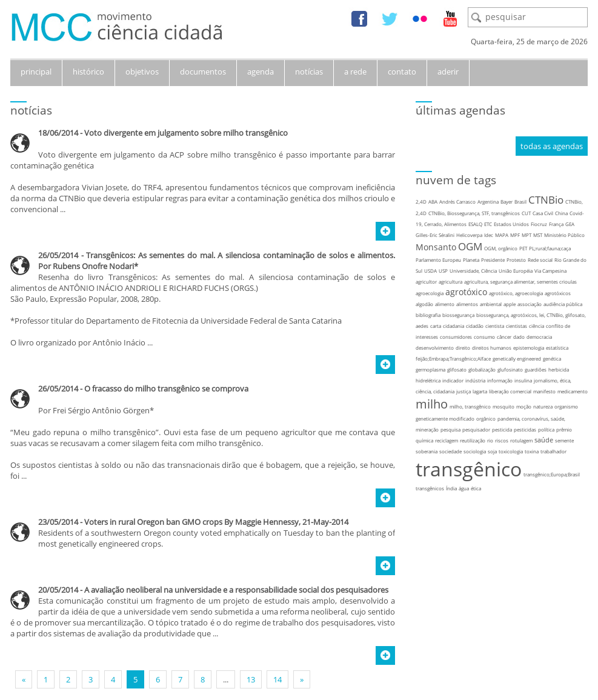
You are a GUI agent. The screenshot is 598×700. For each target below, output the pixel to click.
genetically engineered (517, 358)
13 (251, 679)
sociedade (450, 451)
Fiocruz (539, 224)
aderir (448, 72)
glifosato (457, 369)
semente (564, 440)
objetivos (142, 72)
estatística (557, 348)
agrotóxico (466, 292)
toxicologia (511, 451)
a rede (355, 72)
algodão (424, 304)
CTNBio (546, 200)
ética (476, 488)
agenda (261, 72)
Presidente (493, 260)
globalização (482, 369)
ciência (537, 326)
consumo (484, 337)
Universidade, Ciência (473, 271)
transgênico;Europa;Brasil (552, 474)
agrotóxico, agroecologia (516, 293)
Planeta (471, 260)
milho (432, 404)
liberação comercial (510, 391)
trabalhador (553, 451)
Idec (489, 235)
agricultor (426, 282)
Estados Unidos (511, 224)
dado (519, 337)
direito (463, 348)
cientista (495, 326)
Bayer (507, 202)
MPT (527, 235)
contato (402, 72)
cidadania (453, 326)
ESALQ (475, 224)
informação (500, 380)
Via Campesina (550, 271)
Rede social (540, 260)
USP (443, 271)
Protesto (516, 260)
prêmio (564, 429)
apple (510, 304)
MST (538, 235)
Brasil (520, 202)
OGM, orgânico (501, 248)
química (424, 440)
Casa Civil (543, 213)
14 (277, 679)
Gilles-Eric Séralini (435, 235)
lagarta (480, 391)
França (556, 224)
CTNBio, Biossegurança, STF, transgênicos (474, 213)
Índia (451, 488)
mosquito (503, 406)
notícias (309, 72)
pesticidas (525, 429)
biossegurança (458, 315)
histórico (88, 72)
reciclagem (447, 440)
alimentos (467, 304)
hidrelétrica (428, 380)
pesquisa (450, 429)
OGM (470, 246)
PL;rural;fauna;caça (550, 248)
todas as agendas (552, 146)
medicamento (573, 391)
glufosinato (510, 369)
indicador (453, 380)
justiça (463, 391)
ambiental (491, 304)
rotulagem (521, 440)
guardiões (536, 369)
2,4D (421, 202)
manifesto (544, 391)
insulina (523, 380)
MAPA (502, 235)
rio (490, 440)
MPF (515, 235)
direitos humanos (492, 348)
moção (524, 406)
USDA (430, 271)
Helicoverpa (469, 235)
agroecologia (430, 293)
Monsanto (436, 247)
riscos (502, 440)
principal (36, 72)
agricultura (450, 282)
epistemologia (529, 348)
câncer (504, 337)
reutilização (473, 440)
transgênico (469, 469)
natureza (543, 406)
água (464, 488)
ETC (488, 224)
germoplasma (430, 369)
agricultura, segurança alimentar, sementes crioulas (520, 282)
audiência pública (563, 304)
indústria (475, 380)
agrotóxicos (558, 293)
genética (552, 358)
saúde (544, 440)
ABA (433, 202)
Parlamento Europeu (438, 260)
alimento (445, 304)
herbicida (559, 369)
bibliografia (428, 315)
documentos (203, 72)
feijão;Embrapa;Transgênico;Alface (453, 358)
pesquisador (476, 429)
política (546, 429)
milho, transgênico (470, 406)
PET (523, 248)
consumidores (456, 337)
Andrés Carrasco (457, 202)
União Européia (516, 271)
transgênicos (430, 488)
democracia (539, 337)
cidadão (475, 326)
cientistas (517, 326)
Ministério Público (564, 235)
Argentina (488, 202)
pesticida (502, 429)
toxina (532, 451)
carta (436, 326)
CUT (526, 213)
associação (530, 304)
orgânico (486, 418)
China (561, 213)
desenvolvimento (435, 348)
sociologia (475, 451)
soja (492, 451)
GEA (570, 224)
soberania (427, 451)
